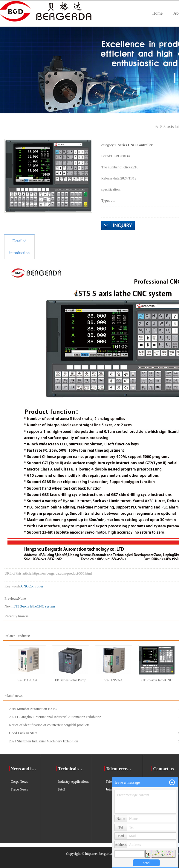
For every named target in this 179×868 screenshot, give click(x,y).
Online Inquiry (118, 226)
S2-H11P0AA (28, 680)
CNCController (32, 586)
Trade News (19, 789)
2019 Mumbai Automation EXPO (33, 709)
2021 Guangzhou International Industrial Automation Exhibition (55, 717)
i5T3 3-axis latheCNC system (34, 606)
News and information (25, 769)
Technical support (72, 769)
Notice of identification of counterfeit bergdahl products (49, 725)
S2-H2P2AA (113, 680)
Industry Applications (74, 782)
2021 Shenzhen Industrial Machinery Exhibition (43, 741)
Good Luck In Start (23, 733)
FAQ (62, 789)
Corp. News (19, 782)
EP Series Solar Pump (70, 680)
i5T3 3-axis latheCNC (157, 680)
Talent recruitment (120, 769)
